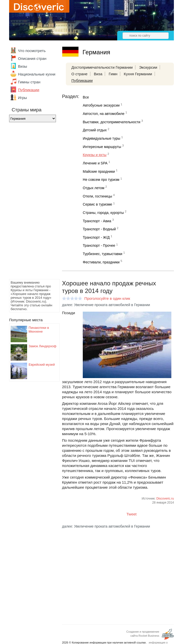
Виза (98, 74)
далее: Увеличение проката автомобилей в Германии (106, 305)
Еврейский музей (42, 365)
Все (86, 97)
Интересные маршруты (102, 147)
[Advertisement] (29, 202)
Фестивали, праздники (101, 262)
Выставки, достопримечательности (111, 122)
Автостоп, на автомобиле (104, 114)
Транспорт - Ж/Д (96, 237)
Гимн (113, 74)
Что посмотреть (32, 51)
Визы (23, 66)
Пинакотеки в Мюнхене (39, 330)
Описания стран (32, 58)
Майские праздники (99, 171)
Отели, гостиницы (97, 196)
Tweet (132, 514)
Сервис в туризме (97, 204)
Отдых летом (94, 188)
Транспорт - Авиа (97, 221)
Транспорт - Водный (99, 229)
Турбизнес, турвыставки (103, 254)
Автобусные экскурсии (101, 105)
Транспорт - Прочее (99, 245)
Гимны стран (29, 82)
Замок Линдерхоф (43, 346)
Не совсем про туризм (101, 180)
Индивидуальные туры (101, 138)
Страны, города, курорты (103, 213)
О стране (79, 74)
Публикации (29, 90)
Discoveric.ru (165, 499)
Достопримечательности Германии (102, 67)
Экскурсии (148, 67)
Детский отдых (95, 130)
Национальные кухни (37, 74)
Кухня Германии (138, 74)
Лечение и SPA (95, 163)
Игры (22, 98)
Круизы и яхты (95, 155)
